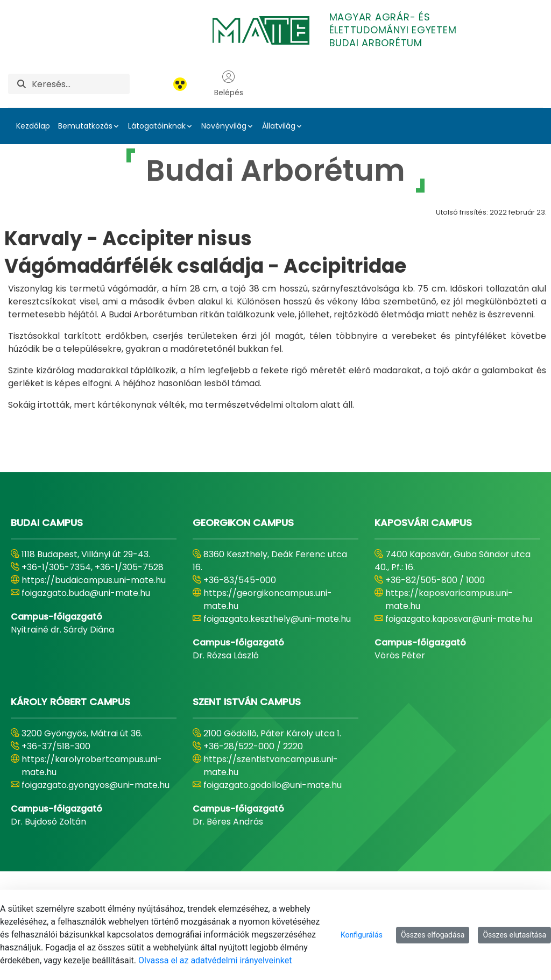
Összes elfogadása (433, 935)
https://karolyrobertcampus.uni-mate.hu (92, 766)
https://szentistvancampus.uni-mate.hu (271, 766)
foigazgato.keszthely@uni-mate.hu (277, 619)
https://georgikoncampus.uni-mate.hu (268, 599)
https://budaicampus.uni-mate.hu (94, 580)
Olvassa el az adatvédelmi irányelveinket (215, 960)
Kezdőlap (33, 126)
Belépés (229, 84)
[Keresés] (81, 84)
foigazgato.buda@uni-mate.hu (86, 593)
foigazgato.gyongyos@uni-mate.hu (96, 785)
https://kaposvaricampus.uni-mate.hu (449, 599)
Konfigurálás (362, 935)
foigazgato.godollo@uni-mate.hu (273, 785)
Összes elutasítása (514, 935)
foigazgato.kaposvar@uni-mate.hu (459, 619)
